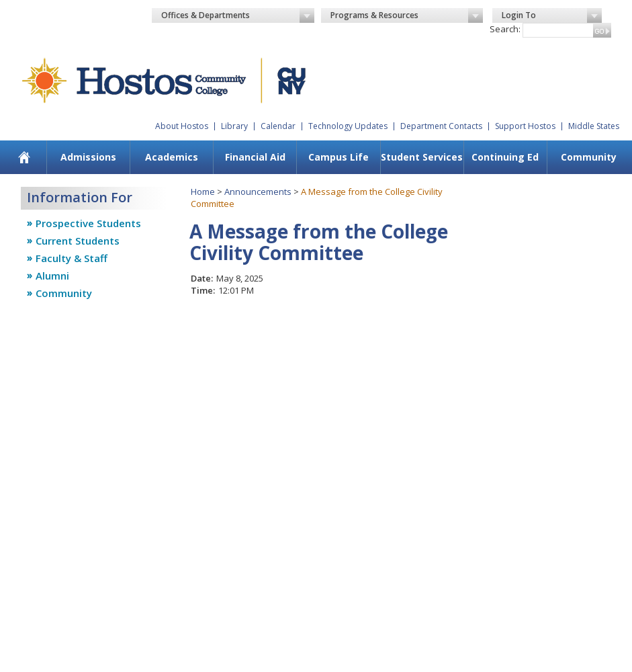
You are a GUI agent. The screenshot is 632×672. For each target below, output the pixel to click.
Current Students (78, 241)
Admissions (88, 157)
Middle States (594, 126)
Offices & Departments (237, 15)
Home (203, 192)
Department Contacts (441, 126)
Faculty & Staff (72, 258)
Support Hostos (525, 126)
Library (234, 126)
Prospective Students (88, 223)
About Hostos (182, 126)
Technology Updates (348, 126)
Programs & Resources (407, 15)
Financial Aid (255, 157)
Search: (505, 29)
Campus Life (338, 157)
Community (589, 157)
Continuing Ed (505, 157)
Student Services (422, 157)
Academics (172, 157)
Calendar (278, 126)
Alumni (52, 276)
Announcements (258, 192)
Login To (552, 15)
